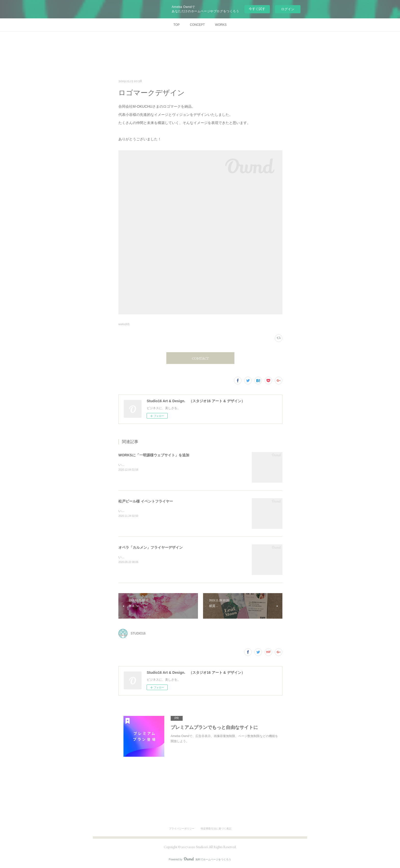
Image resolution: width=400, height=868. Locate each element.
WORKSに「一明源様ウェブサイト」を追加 (154, 455)
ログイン (288, 9)
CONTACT (200, 358)
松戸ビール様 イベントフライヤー (146, 501)
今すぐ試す (257, 9)
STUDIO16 (138, 633)
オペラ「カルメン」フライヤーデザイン (151, 547)
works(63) (124, 324)
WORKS (221, 25)
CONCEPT (197, 25)
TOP (177, 25)
